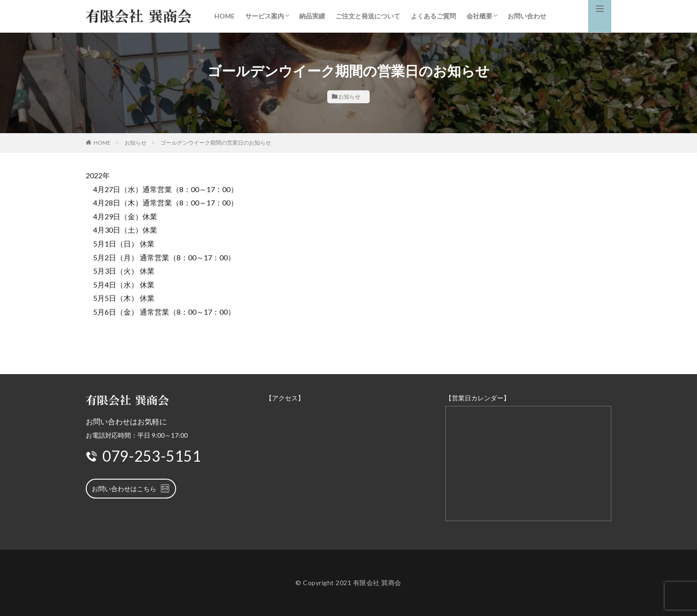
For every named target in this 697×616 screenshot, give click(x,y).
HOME (224, 16)
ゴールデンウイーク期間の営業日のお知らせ (216, 143)
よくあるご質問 (433, 16)
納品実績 (312, 16)
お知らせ (349, 97)
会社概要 (479, 16)
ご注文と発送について (368, 16)
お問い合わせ (527, 16)
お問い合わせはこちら (131, 488)
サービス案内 (265, 16)
